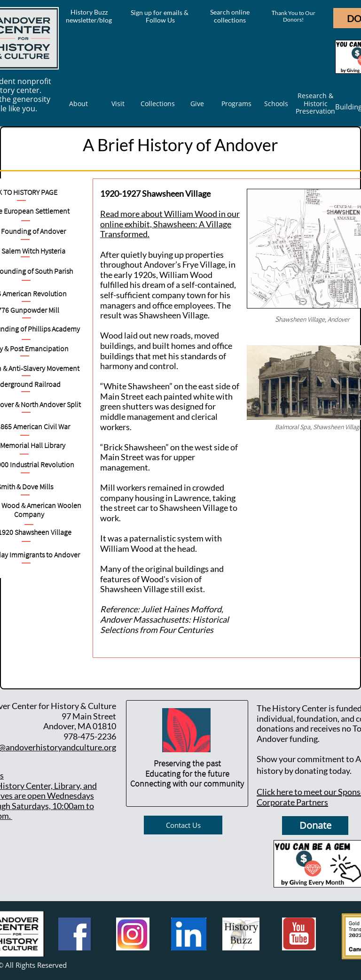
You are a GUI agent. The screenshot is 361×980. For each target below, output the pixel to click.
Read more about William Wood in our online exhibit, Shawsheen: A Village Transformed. (170, 224)
